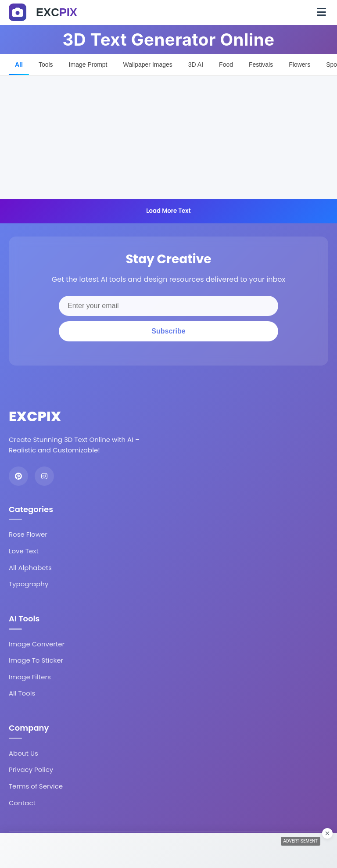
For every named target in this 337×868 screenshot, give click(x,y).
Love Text (24, 551)
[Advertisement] (168, 137)
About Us (23, 753)
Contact (22, 803)
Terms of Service (36, 786)
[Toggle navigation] (321, 12)
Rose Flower (28, 534)
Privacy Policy (31, 769)
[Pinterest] (18, 476)
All (19, 65)
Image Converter (37, 644)
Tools (46, 65)
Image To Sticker (36, 660)
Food (226, 65)
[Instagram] (44, 476)
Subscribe (168, 331)
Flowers (299, 65)
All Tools (22, 693)
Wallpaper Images (148, 65)
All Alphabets (30, 568)
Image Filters (30, 677)
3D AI (196, 65)
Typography (29, 584)
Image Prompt (88, 65)
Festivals (261, 65)
